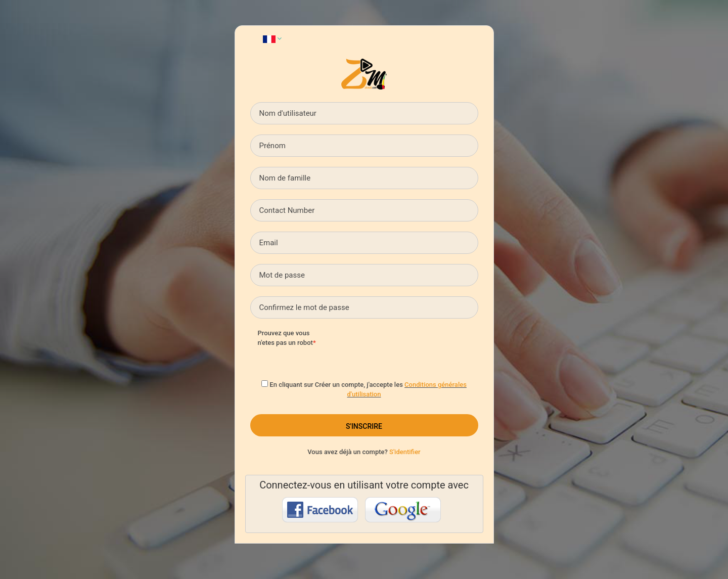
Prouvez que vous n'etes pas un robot (285, 338)
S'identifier (405, 452)
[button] (272, 38)
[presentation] (411, 348)
